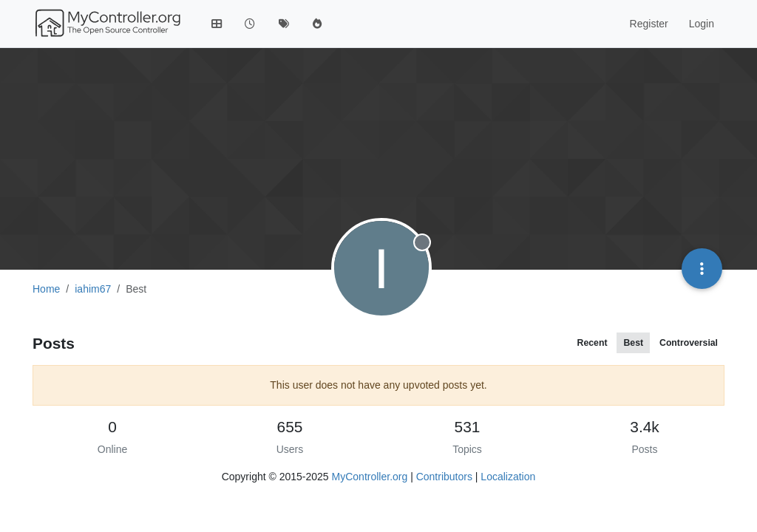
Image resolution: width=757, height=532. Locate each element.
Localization (508, 477)
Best (633, 343)
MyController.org (370, 477)
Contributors (444, 477)
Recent (593, 343)
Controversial (689, 343)
